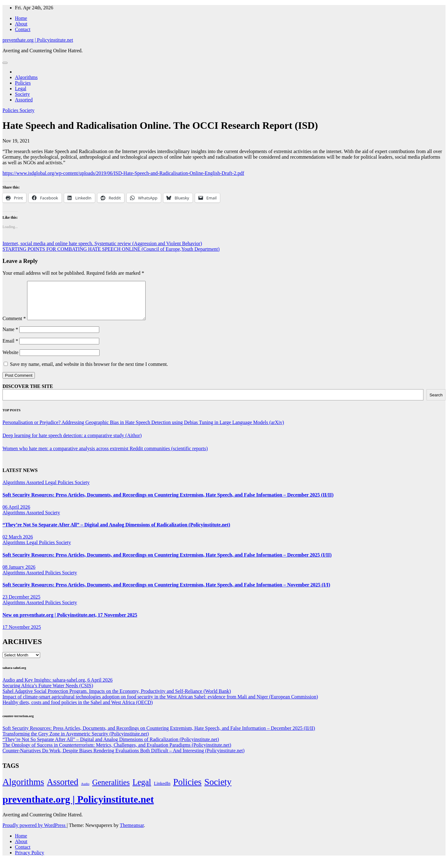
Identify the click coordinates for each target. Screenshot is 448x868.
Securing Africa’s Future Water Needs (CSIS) (48, 693)
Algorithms (26, 77)
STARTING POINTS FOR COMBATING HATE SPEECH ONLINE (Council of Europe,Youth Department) (111, 249)
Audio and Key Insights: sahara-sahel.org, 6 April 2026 (58, 687)
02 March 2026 (18, 544)
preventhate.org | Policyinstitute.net (38, 40)
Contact (23, 29)
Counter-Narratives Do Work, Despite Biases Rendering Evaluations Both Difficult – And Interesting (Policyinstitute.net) (124, 758)
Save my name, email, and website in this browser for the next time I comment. (89, 372)
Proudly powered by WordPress (35, 833)
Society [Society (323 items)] (218, 789)
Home (21, 18)
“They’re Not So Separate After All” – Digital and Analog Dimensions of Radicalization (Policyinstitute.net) (116, 532)
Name (10, 337)
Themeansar (132, 833)
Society (22, 94)
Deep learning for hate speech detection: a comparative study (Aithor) (72, 443)
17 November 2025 (22, 635)
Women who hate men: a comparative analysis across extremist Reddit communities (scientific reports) (105, 456)
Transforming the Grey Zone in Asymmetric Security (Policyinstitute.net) (76, 741)
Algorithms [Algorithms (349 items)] (23, 789)
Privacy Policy (30, 860)
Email (10, 348)
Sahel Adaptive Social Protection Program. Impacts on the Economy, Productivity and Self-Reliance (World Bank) (117, 699)
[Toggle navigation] (5, 63)
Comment (14, 326)
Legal (21, 89)
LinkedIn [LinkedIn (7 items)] (162, 791)
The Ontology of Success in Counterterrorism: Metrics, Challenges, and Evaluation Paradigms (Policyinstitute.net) (117, 752)
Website (10, 360)
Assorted (24, 100)
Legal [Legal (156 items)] (142, 790)
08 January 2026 (19, 574)
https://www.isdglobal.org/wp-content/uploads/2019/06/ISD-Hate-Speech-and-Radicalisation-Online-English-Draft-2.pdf (123, 173)
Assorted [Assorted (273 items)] (63, 789)
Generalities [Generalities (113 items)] (111, 790)
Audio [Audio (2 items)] (85, 791)
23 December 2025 (21, 604)
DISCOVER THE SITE (28, 394)
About (21, 24)
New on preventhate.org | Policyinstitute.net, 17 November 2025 (70, 622)
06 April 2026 (16, 514)
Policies (23, 83)
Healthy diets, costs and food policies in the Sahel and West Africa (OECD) (78, 710)
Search (436, 402)
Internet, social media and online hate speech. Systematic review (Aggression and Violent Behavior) (102, 243)
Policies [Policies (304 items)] (187, 789)
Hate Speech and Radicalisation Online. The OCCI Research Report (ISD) (160, 125)
